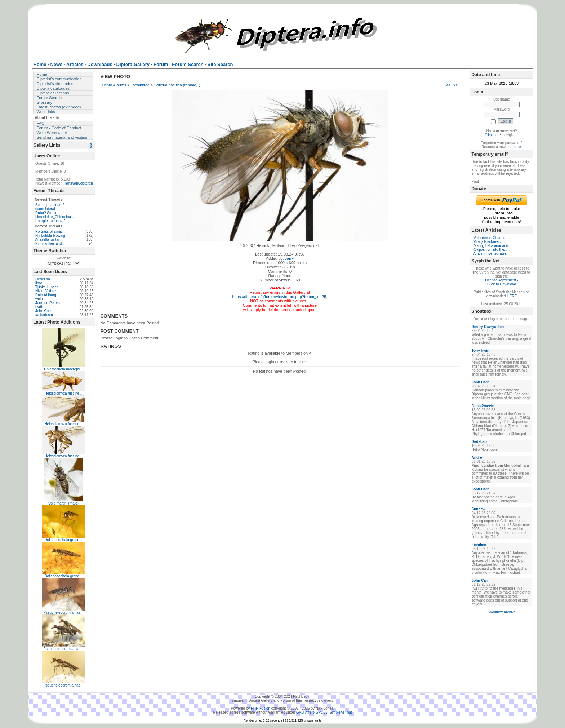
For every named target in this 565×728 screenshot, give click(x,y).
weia (39, 299)
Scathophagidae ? (50, 205)
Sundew (479, 509)
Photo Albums (114, 85)
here (517, 147)
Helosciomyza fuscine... (63, 393)
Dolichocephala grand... (63, 540)
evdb (39, 307)
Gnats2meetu (483, 406)
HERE (512, 296)
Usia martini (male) (63, 503)
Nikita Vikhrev (46, 291)
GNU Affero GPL (309, 712)
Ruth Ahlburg (46, 295)
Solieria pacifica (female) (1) (179, 85)
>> (456, 85)
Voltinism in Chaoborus (492, 238)
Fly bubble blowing (50, 236)
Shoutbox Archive (502, 612)
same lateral (45, 209)
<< (448, 85)
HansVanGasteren (78, 183)
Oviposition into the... (490, 250)
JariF (289, 258)
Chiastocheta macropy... (63, 369)
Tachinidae (140, 85)
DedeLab (43, 279)
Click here (493, 135)
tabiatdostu (44, 315)
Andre (477, 458)
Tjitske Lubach (47, 287)
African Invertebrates (490, 254)
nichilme (479, 545)
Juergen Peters (48, 303)
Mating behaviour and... (492, 246)
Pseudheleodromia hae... (63, 612)
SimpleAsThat (341, 712)
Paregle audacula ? (51, 221)
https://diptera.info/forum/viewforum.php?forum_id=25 (279, 297)
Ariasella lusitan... (49, 239)
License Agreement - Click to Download (502, 282)
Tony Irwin (481, 350)
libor (39, 283)
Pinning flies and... (50, 243)
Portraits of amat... (50, 232)
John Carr (43, 311)
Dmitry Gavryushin (488, 327)
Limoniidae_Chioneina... (55, 217)
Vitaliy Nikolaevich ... (490, 242)
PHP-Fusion (261, 708)
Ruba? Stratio (46, 213)
